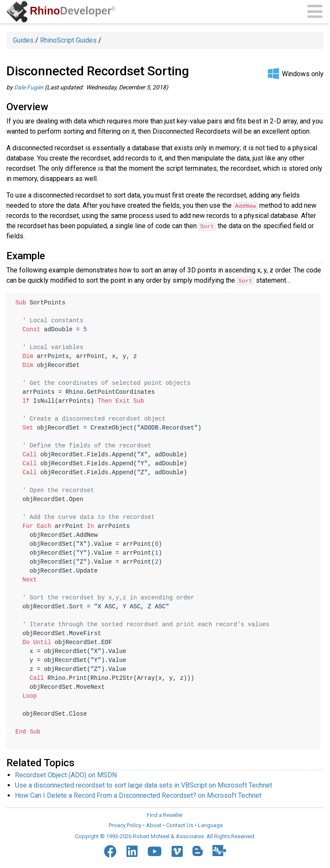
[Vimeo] (177, 851)
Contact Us (180, 825)
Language (210, 825)
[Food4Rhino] (219, 850)
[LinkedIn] (132, 851)
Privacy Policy (125, 825)
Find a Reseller (165, 815)
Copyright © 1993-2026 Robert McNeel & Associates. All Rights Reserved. (165, 836)
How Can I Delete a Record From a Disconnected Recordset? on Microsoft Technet (138, 795)
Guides (23, 40)
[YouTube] (155, 851)
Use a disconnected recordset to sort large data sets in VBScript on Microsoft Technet (143, 785)
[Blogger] (198, 851)
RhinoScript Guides (68, 40)
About (154, 825)
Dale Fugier (29, 87)
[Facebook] (110, 851)
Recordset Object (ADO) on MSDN (66, 775)
